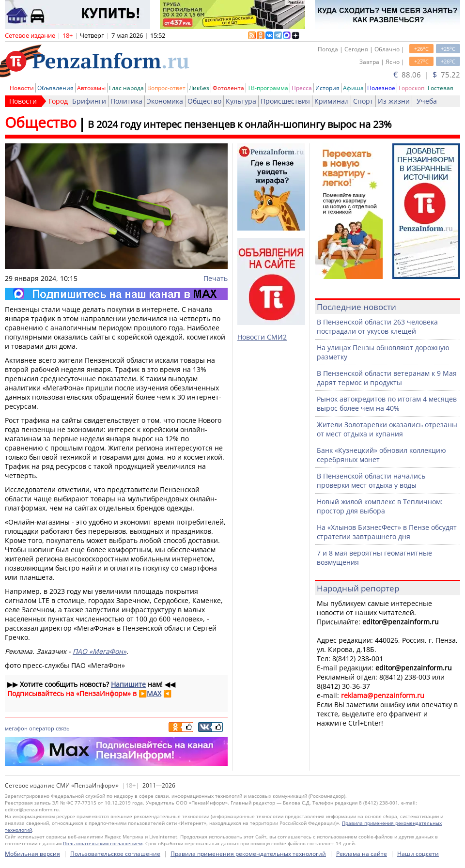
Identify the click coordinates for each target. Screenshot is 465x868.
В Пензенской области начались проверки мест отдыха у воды (371, 480)
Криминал (332, 101)
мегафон (16, 728)
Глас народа (126, 88)
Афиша (353, 88)
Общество (204, 101)
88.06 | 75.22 (427, 75)
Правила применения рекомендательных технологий (248, 854)
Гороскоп (411, 88)
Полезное (381, 88)
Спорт (363, 101)
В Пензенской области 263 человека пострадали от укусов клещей (377, 326)
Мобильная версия (32, 854)
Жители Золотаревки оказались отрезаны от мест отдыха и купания (387, 429)
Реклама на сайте (362, 854)
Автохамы (91, 88)
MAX (154, 693)
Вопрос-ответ (166, 88)
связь (62, 728)
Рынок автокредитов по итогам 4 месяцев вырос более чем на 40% (387, 403)
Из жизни (394, 101)
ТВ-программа (268, 88)
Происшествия (285, 101)
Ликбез (199, 88)
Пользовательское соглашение (115, 854)
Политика (126, 101)
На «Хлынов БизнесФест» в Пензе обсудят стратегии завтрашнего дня (387, 532)
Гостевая (441, 88)
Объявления (55, 88)
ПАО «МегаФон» (100, 651)
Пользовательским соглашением (103, 843)
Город (58, 101)
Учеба (427, 101)
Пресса (302, 88)
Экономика (165, 101)
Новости (22, 88)
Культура (241, 101)
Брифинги (89, 101)
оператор (42, 728)
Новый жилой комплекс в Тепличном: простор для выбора (380, 506)
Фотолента (228, 88)
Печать (216, 278)
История (327, 88)
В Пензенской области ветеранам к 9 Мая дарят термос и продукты (387, 378)
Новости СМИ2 (262, 337)
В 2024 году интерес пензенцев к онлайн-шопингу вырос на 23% (240, 124)
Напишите (128, 684)
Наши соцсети (418, 854)
